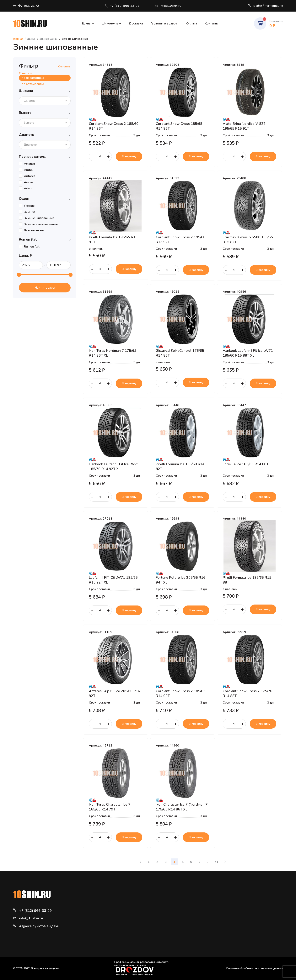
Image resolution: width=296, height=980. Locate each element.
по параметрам (33, 78)
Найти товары (45, 288)
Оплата (192, 24)
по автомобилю (33, 84)
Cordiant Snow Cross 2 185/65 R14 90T (181, 693)
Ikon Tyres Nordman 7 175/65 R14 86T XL (113, 353)
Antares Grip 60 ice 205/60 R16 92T (114, 693)
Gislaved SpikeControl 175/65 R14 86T (180, 353)
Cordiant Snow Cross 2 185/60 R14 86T (114, 126)
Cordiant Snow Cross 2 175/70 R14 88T (248, 693)
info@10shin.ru (168, 6)
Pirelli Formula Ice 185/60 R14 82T (180, 466)
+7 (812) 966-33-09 (122, 6)
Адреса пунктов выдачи (39, 926)
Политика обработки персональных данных (255, 968)
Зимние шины (49, 39)
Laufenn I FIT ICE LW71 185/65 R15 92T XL (113, 580)
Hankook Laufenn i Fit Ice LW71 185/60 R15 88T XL (248, 353)
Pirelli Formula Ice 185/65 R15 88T (247, 580)
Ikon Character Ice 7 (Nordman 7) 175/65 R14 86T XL (182, 807)
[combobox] (45, 101)
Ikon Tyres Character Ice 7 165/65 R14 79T (110, 807)
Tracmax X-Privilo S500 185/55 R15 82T (248, 239)
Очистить (64, 67)
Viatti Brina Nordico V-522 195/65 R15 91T (244, 126)
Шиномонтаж (111, 24)
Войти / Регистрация (265, 6)
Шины (87, 24)
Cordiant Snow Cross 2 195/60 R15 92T (181, 239)
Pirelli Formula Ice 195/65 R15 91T (113, 239)
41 (217, 862)
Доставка (136, 24)
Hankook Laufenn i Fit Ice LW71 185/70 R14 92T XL (114, 466)
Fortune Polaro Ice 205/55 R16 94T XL (181, 580)
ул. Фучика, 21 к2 (26, 6)
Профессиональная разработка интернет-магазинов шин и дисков (142, 968)
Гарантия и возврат (165, 24)
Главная (18, 39)
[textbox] (31, 101)
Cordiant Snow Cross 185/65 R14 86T (179, 126)
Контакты (212, 24)
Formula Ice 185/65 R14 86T (246, 464)
